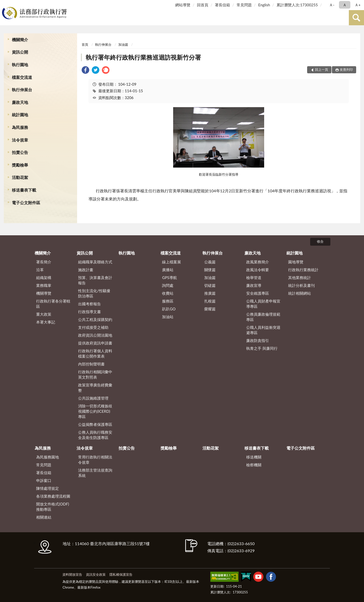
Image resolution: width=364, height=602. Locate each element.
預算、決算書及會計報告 (95, 280)
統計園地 (20, 115)
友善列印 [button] (346, 70)
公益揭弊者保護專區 (95, 424)
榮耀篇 (210, 309)
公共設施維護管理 (93, 398)
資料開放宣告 (72, 574)
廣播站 (168, 270)
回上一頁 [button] (322, 70)
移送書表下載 (24, 190)
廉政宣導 (254, 285)
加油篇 (123, 44)
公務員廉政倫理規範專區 (263, 317)
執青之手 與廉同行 (262, 348)
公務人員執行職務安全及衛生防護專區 (95, 435)
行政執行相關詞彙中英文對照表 (95, 374)
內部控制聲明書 (91, 364)
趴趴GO (169, 309)
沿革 (40, 270)
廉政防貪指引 (258, 340)
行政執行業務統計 (303, 270)
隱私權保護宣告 (121, 574)
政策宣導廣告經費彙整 (95, 388)
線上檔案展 (172, 262)
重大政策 (44, 314)
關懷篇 (210, 270)
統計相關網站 (300, 293)
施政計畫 (86, 270)
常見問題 (244, 5)
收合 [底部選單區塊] (320, 241)
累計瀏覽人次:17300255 (297, 5)
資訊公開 (20, 52)
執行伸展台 (22, 90)
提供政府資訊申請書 (95, 343)
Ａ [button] (345, 5)
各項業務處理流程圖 (53, 496)
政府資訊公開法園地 (95, 335)
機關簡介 (20, 40)
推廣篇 (210, 293)
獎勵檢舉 (20, 165)
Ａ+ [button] (358, 5)
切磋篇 (210, 285)
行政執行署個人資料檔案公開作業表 (95, 353)
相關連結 (44, 517)
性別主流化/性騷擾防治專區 (94, 293)
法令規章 (20, 140)
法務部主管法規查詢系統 (95, 473)
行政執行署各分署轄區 (53, 304)
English (264, 5)
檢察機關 (254, 465)
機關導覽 (44, 293)
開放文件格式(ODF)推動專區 (53, 507)
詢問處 (168, 285)
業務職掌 (44, 285)
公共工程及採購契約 (95, 319)
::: (5, 4)
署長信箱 (222, 5)
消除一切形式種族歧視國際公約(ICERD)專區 (95, 411)
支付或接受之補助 (93, 327)
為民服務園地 (48, 457)
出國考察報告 (89, 304)
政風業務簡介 (258, 262)
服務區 (168, 301)
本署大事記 (46, 322)
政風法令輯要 (258, 270)
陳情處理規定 (48, 488)
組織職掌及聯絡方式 (95, 262)
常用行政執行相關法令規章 (95, 460)
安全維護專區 (258, 293)
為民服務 (20, 127)
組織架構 (44, 277)
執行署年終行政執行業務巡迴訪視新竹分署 (143, 57)
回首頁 (203, 5)
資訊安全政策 (96, 574)
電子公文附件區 (26, 203)
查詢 (356, 18)
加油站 (168, 317)
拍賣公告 (20, 152)
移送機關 (254, 457)
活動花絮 (20, 177)
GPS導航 (169, 277)
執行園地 (20, 65)
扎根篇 (210, 301)
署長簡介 (44, 262)
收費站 (168, 293)
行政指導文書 (89, 312)
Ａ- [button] (332, 5)
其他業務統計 (300, 277)
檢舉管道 (254, 277)
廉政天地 (20, 102)
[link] (85, 71)
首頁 (85, 44)
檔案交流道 (22, 77)
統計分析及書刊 (301, 285)
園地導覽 (296, 262)
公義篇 (210, 262)
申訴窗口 (44, 480)
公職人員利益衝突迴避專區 (263, 330)
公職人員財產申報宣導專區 (263, 304)
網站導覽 (183, 5)
